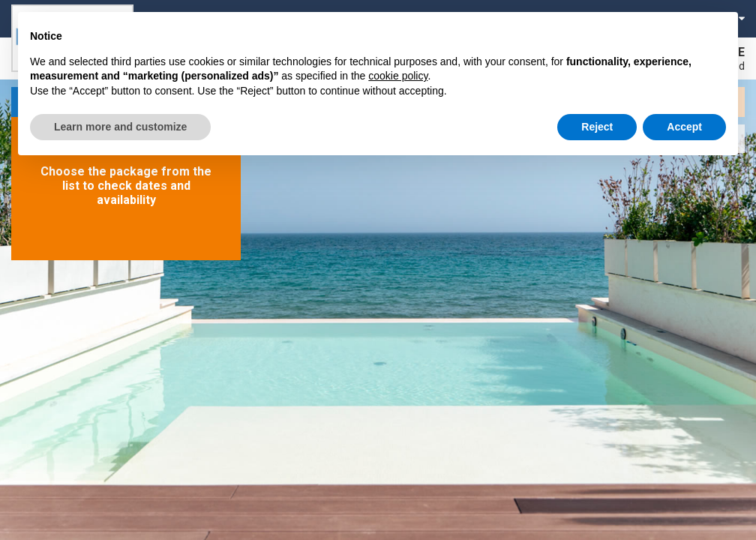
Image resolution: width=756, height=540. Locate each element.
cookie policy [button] (398, 76)
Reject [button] (597, 127)
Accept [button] (684, 127)
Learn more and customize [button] (120, 127)
